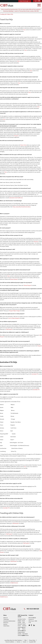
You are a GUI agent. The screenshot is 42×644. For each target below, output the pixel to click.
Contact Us (31, 619)
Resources (6, 623)
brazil (24, 621)
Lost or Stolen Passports (14, 318)
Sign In (36, 1)
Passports (16, 136)
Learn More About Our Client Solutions (13, 640)
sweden (20, 634)
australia (20, 619)
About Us (6, 618)
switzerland (25, 634)
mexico (24, 629)
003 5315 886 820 (32, 618)
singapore (20, 632)
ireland (24, 627)
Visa (25, 467)
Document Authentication (9, 621)
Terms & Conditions (10, 642)
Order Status (6, 626)
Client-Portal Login (24, 1)
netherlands (21, 631)
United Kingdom (21, 635)
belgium (20, 621)
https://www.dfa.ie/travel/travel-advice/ (22, 207)
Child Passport (9, 329)
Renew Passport (14, 279)
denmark (20, 624)
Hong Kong (20, 627)
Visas (24, 30)
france (19, 626)
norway (24, 631)
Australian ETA (35, 374)
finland (24, 624)
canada (19, 622)
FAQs (25, 640)
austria (24, 619)
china (24, 622)
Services (5, 624)
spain (24, 632)
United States (25, 635)
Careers (25, 642)
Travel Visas (6, 619)
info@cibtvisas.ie (14, 583)
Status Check (23, 145)
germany (24, 626)
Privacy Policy (32, 640)
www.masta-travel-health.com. (16, 198)
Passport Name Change (14, 311)
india (19, 629)
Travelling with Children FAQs (7, 14)
